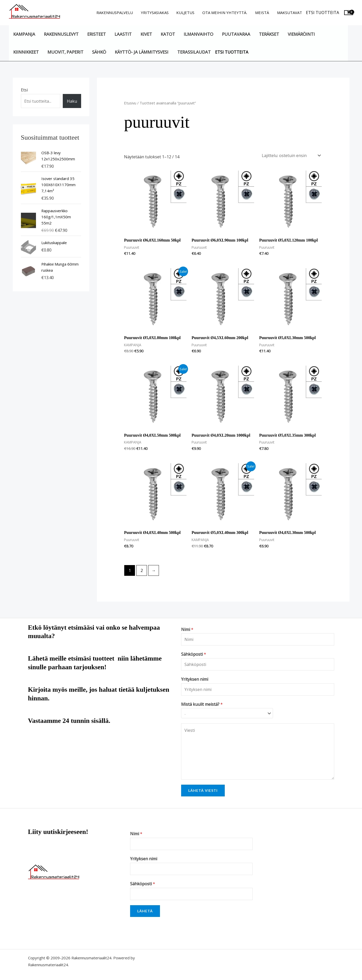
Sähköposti (194, 654)
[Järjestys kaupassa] (290, 156)
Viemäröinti (300, 34)
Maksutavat (290, 13)
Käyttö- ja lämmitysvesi (141, 52)
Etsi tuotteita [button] (322, 13)
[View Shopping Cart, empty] (349, 13)
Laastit (123, 34)
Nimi (187, 629)
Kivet (146, 34)
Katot (167, 34)
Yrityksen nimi (195, 679)
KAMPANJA (24, 34)
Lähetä (145, 911)
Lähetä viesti (203, 790)
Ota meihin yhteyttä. (225, 13)
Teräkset (268, 34)
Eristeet (96, 34)
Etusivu (130, 103)
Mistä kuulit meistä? (202, 704)
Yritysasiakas (155, 13)
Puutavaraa (235, 34)
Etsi (24, 90)
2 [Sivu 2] (142, 570)
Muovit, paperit (65, 52)
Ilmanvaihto (197, 34)
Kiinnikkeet (26, 52)
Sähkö (99, 52)
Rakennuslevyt (61, 34)
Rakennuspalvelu (116, 13)
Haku (72, 101)
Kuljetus (186, 13)
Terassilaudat (193, 52)
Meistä (262, 13)
